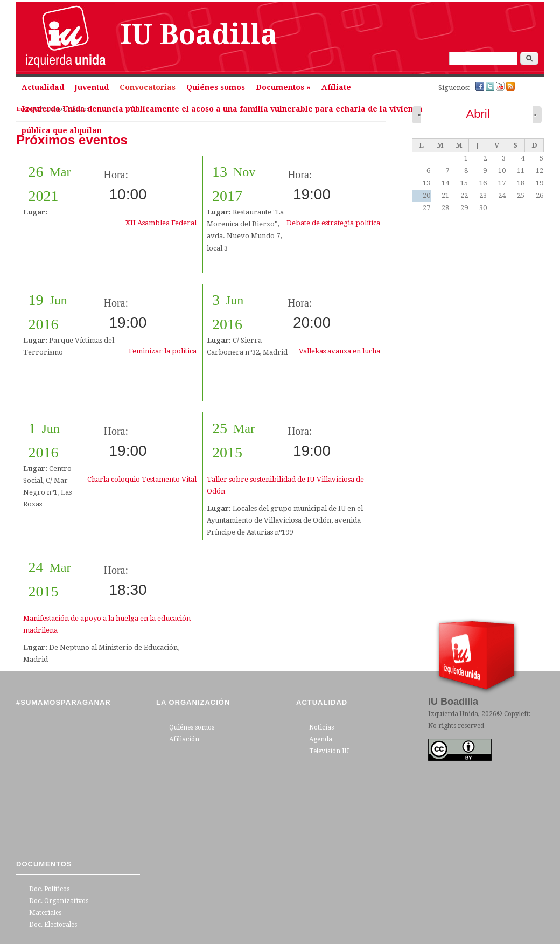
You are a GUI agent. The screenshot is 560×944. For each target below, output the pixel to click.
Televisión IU (329, 751)
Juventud (92, 87)
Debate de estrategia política (333, 223)
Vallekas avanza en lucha (339, 351)
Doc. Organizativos (59, 901)
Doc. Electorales (53, 925)
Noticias (321, 727)
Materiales (45, 913)
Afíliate (336, 87)
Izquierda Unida (453, 714)
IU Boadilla (199, 34)
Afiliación (184, 739)
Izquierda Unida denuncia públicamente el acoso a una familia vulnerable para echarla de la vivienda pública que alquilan (222, 112)
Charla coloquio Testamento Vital (142, 479)
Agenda (321, 739)
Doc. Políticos (49, 889)
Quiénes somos (216, 87)
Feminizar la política (163, 351)
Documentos (283, 87)
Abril (478, 114)
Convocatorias (148, 87)
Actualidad (43, 87)
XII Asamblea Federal (161, 223)
